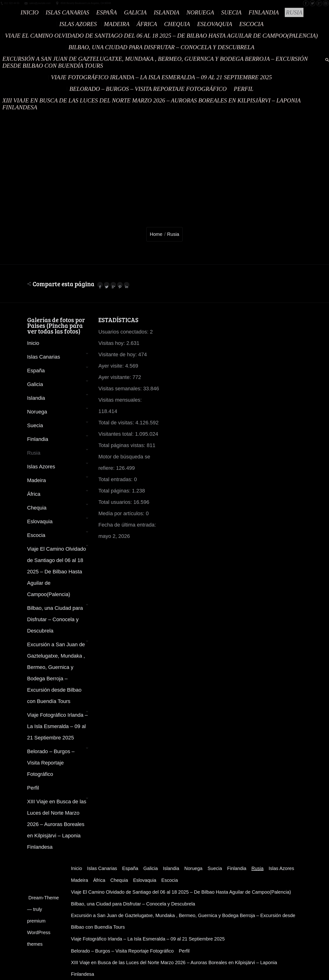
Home (156, 234)
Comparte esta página (64, 284)
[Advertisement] (165, 149)
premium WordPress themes (39, 932)
